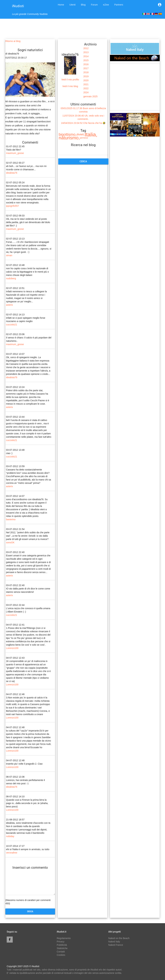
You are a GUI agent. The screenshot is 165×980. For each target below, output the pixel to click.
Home (61, 5)
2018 (86, 72)
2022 (86, 88)
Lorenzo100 (12, 648)
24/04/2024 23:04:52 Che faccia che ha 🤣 (83, 123)
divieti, (80, 134)
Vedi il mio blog (70, 86)
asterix (9, 305)
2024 (86, 92)
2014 (86, 56)
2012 (86, 48)
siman (9, 255)
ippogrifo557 (12, 206)
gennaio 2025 (90, 96)
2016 (86, 64)
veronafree (12, 853)
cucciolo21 (12, 325)
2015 (86, 60)
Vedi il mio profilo (70, 80)
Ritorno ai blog (13, 41)
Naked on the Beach (119, 938)
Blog (83, 5)
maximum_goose (15, 153)
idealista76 (12, 173)
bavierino (11, 519)
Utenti (73, 5)
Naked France (116, 945)
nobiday (10, 836)
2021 (86, 84)
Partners (119, 5)
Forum (94, 5)
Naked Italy (114, 942)
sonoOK (10, 542)
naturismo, (69, 138)
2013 (86, 52)
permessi (84, 138)
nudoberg (11, 278)
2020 (86, 80)
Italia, (91, 135)
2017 (86, 68)
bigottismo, (68, 134)
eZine (106, 5)
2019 (86, 76)
